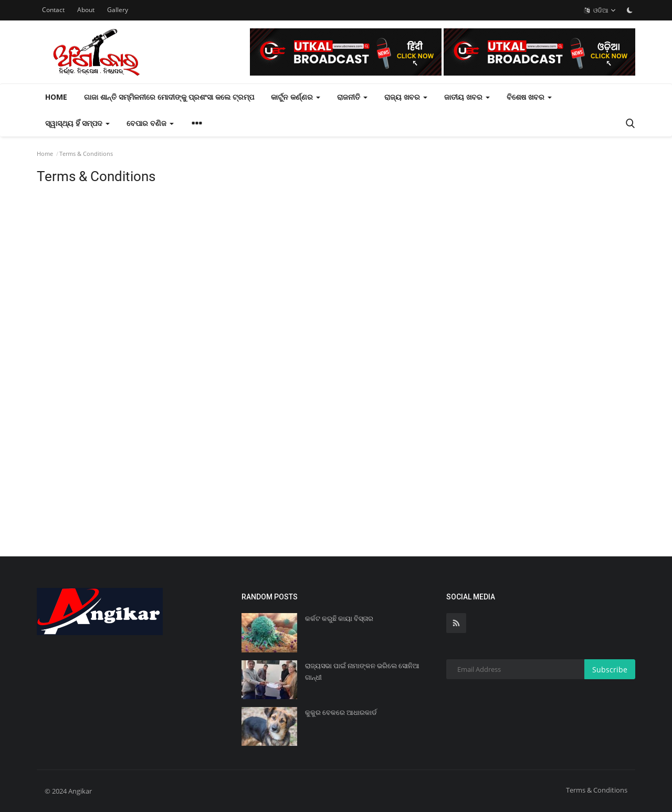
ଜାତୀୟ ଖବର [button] (467, 97)
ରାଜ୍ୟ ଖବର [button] (406, 97)
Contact (53, 10)
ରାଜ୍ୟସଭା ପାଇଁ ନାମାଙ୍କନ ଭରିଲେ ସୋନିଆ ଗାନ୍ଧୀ (362, 672)
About (86, 10)
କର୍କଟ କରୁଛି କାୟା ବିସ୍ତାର (339, 619)
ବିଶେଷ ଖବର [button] (529, 97)
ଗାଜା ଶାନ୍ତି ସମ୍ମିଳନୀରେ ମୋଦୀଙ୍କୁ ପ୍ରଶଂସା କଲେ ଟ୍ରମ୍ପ (169, 97)
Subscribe (610, 669)
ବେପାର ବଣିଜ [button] (150, 123)
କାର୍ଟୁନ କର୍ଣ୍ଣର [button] (296, 97)
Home (56, 97)
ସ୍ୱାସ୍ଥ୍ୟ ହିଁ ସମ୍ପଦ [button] (77, 123)
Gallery (118, 10)
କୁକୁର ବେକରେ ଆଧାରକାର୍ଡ (341, 713)
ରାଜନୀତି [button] (352, 97)
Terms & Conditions (597, 790)
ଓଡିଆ (600, 10)
